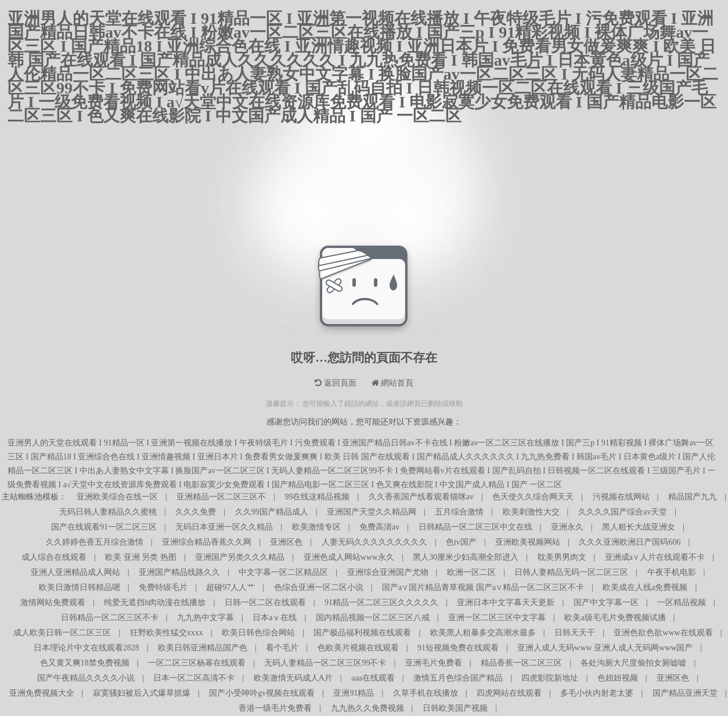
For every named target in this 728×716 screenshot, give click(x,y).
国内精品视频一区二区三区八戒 (373, 618)
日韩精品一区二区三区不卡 (110, 618)
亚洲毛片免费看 (434, 663)
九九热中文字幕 (206, 618)
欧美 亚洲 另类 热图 (141, 557)
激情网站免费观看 (53, 602)
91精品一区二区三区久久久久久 (381, 602)
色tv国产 (461, 542)
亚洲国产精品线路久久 (179, 572)
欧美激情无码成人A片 (293, 678)
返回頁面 (336, 383)
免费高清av (379, 527)
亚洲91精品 (354, 693)
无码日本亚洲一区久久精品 (224, 527)
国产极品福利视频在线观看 (362, 633)
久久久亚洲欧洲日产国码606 (630, 542)
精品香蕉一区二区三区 (521, 663)
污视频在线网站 (621, 497)
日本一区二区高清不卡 (194, 678)
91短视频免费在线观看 (458, 648)
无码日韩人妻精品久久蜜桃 (108, 512)
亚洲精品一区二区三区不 (221, 497)
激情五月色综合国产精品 (458, 678)
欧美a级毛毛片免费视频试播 (615, 618)
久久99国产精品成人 (272, 512)
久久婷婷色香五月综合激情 (95, 542)
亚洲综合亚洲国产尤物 (388, 572)
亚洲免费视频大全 (42, 693)
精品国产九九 (693, 497)
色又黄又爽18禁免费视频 (85, 663)
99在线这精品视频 (317, 497)
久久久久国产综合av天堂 (623, 512)
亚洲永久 (567, 527)
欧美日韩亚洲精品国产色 (203, 648)
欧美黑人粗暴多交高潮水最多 (483, 633)
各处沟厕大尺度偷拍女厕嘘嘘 (633, 663)
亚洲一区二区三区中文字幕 (497, 618)
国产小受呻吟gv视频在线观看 (262, 693)
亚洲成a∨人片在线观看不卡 (655, 557)
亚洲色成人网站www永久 (349, 557)
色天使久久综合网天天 (533, 497)
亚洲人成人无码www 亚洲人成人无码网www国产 (605, 648)
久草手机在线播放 (426, 693)
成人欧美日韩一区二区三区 (62, 633)
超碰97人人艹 (230, 587)
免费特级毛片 (163, 587)
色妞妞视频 (618, 678)
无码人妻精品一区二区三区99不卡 (325, 663)
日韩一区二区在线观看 (265, 602)
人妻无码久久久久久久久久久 (374, 542)
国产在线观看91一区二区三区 (104, 527)
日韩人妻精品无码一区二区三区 (571, 572)
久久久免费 (196, 512)
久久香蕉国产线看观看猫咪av (421, 497)
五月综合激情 (459, 512)
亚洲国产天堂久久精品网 (372, 512)
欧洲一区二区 (471, 572)
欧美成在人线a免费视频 (645, 587)
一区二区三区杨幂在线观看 (197, 663)
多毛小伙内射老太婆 (597, 693)
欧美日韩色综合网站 (258, 633)
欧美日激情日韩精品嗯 (80, 587)
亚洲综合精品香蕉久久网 (207, 542)
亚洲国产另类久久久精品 (240, 557)
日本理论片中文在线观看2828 (87, 648)
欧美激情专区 (316, 527)
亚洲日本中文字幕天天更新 (506, 602)
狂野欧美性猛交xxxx (167, 633)
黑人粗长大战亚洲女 (639, 527)
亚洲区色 (286, 542)
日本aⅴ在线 (275, 618)
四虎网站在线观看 (509, 693)
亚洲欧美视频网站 (528, 542)
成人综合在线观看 (54, 557)
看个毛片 (282, 648)
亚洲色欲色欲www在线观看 (663, 633)
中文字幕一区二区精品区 (283, 572)
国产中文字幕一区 (606, 602)
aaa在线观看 (373, 678)
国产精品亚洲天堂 (685, 693)
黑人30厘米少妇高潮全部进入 (466, 557)
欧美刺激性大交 (531, 512)
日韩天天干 (575, 633)
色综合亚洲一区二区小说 (319, 587)
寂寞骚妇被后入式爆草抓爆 (142, 693)
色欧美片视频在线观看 (358, 648)
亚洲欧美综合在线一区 (117, 497)
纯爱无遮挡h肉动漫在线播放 (155, 602)
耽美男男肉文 (562, 557)
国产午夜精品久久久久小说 (86, 678)
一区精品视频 (682, 602)
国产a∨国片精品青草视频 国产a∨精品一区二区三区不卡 (483, 587)
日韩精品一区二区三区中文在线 (475, 527)
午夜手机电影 (672, 572)
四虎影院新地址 (550, 678)
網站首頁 (393, 383)
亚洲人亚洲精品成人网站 (75, 572)
